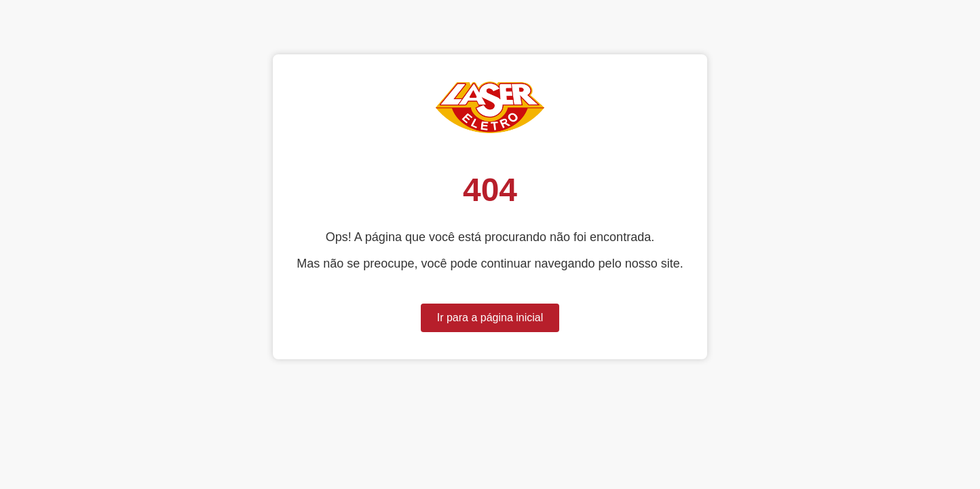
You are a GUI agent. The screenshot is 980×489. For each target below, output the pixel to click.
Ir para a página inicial (490, 318)
